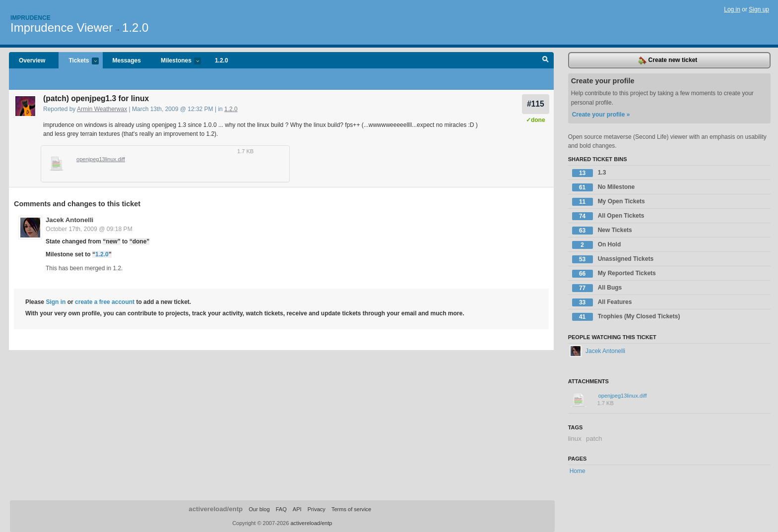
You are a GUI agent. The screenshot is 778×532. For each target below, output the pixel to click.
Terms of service (351, 509)
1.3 (589, 173)
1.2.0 (135, 28)
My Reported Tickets (614, 274)
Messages (127, 60)
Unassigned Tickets (613, 259)
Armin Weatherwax (102, 109)
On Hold (597, 245)
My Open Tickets (609, 202)
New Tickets (602, 231)
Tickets (78, 61)
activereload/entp (216, 509)
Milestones (176, 61)
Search (546, 60)
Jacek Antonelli (69, 220)
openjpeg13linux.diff (101, 159)
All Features (602, 302)
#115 (536, 104)
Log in (732, 9)
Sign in (56, 302)
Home (578, 471)
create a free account (105, 302)
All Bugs (597, 288)
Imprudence (31, 18)
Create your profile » (601, 115)
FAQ (281, 509)
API (297, 509)
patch (594, 439)
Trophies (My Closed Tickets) (626, 317)
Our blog (259, 509)
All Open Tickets (608, 216)
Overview (32, 60)
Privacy (317, 509)
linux (575, 439)
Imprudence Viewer (62, 28)
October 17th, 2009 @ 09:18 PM (89, 229)
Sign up (759, 9)
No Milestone (604, 187)
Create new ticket (668, 60)
